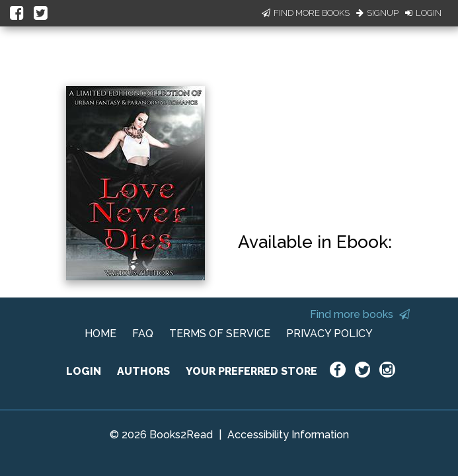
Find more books (360, 314)
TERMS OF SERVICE (220, 334)
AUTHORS (143, 371)
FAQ (143, 334)
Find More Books (306, 13)
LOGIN (84, 371)
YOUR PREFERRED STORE (251, 371)
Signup (377, 13)
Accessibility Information (288, 435)
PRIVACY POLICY (329, 334)
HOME (100, 334)
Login (423, 13)
